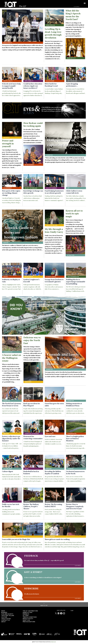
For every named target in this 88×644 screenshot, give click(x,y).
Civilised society (7, 614)
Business (4, 613)
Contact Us (5, 620)
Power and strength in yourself (8, 144)
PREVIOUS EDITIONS (29, 622)
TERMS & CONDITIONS (30, 617)
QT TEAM (26, 616)
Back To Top (44, 606)
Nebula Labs (53, 642)
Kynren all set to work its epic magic (74, 214)
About (4, 622)
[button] (85, 2)
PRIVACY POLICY (28, 619)
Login (72, 611)
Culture (4, 617)
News (3, 611)
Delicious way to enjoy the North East (32, 341)
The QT (23, 6)
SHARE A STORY (28, 613)
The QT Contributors (30, 611)
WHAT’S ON (26, 620)
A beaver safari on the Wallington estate (12, 358)
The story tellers (8, 616)
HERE (47, 108)
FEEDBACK (26, 614)
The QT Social (6, 619)
